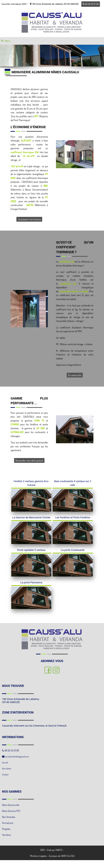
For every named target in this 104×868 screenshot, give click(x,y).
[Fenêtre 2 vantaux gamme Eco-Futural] (31, 484)
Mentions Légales (38, 856)
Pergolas (6, 829)
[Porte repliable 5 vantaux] (31, 551)
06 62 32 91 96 (91, 4)
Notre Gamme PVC (11, 811)
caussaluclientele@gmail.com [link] (15, 757)
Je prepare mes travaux (29, 219)
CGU (72, 856)
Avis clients (7, 769)
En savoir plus (75, 375)
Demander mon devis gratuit (29, 460)
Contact (5, 775)
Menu (8, 41)
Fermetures (8, 823)
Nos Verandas (9, 817)
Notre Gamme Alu (11, 805)
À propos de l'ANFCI (58, 856)
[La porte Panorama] (31, 584)
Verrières (6, 835)
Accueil (5, 763)
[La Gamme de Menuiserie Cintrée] (31, 519)
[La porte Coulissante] (73, 551)
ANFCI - (60, 850)
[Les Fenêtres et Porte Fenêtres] (73, 519)
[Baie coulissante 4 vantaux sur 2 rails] (73, 484)
